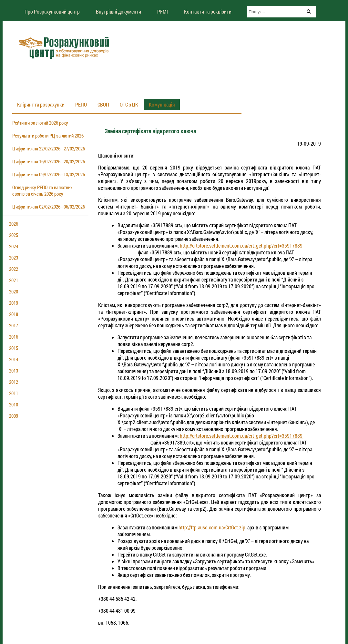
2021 (14, 280)
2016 (14, 337)
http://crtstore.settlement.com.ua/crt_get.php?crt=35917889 (242, 245)
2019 (14, 303)
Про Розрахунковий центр (52, 11)
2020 (14, 291)
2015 (14, 348)
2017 (14, 325)
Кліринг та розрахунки (41, 104)
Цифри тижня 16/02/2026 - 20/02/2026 (49, 161)
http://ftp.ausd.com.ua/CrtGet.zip (212, 527)
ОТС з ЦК (129, 104)
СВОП (103, 104)
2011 (14, 393)
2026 (14, 224)
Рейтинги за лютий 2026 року (40, 123)
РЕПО (81, 104)
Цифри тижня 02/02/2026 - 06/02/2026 (49, 207)
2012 (14, 382)
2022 (14, 269)
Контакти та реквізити (208, 11)
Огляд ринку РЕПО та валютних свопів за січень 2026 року (42, 190)
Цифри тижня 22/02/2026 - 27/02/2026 (49, 148)
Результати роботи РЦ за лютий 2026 (48, 136)
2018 (14, 314)
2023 (14, 258)
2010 (14, 404)
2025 (14, 235)
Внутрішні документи (118, 11)
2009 (14, 416)
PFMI (163, 11)
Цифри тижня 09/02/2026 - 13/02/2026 (49, 174)
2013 (14, 371)
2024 (14, 246)
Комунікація (162, 104)
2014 (14, 359)
